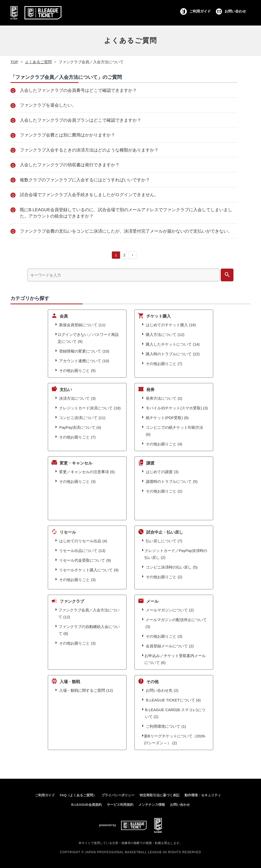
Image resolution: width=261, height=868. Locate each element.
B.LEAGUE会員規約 (86, 805)
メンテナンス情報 (152, 805)
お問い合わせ (180, 805)
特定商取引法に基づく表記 (160, 795)
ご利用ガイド (45, 795)
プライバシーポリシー (118, 795)
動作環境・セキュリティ (203, 795)
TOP (14, 62)
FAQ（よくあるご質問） (78, 795)
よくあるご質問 (130, 40)
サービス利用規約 (120, 805)
